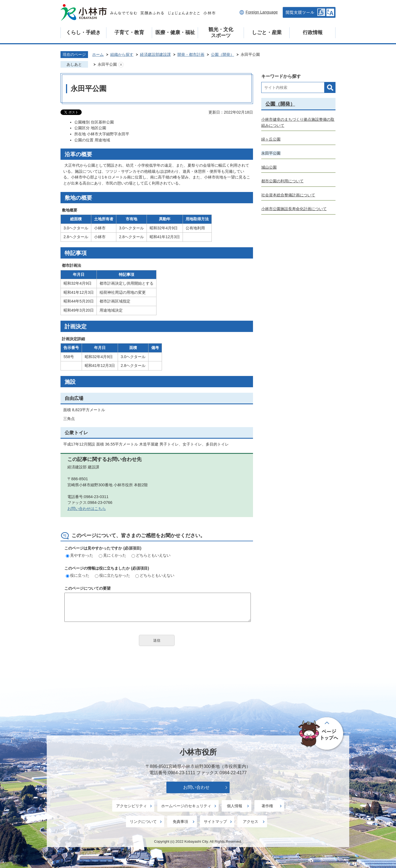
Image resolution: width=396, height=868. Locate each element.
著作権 (267, 806)
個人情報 (235, 806)
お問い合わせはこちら (87, 509)
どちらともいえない (151, 555)
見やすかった (79, 555)
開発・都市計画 (191, 54)
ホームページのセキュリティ (186, 806)
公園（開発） (222, 54)
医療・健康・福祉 (175, 32)
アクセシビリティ (131, 806)
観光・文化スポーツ (221, 32)
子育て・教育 (129, 32)
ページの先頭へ (322, 734)
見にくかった (112, 555)
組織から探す (122, 54)
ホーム (98, 54)
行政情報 (313, 32)
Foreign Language (262, 12)
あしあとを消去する (121, 65)
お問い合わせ (196, 787)
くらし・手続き (83, 32)
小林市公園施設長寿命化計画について (294, 209)
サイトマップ (215, 822)
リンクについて (143, 822)
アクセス (251, 822)
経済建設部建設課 (155, 54)
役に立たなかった (112, 575)
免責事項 (180, 822)
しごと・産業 (267, 32)
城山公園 (269, 167)
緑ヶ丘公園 (271, 139)
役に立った (78, 575)
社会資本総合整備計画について (288, 195)
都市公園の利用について (282, 181)
